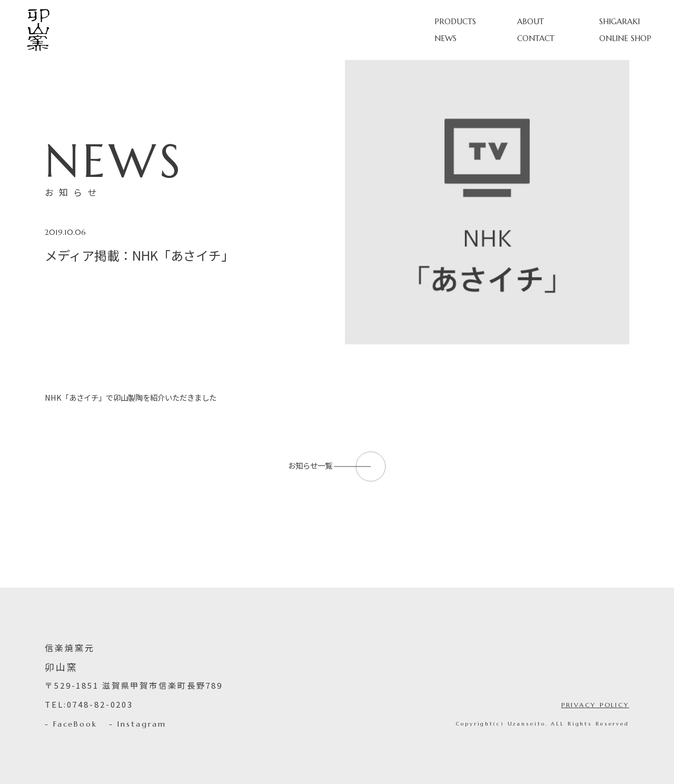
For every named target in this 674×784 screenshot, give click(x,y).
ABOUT (531, 21)
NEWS (445, 38)
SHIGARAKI (620, 21)
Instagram (141, 724)
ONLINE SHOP (625, 38)
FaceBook (75, 724)
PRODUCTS (455, 21)
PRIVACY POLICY (595, 705)
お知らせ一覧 (337, 465)
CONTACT (536, 38)
